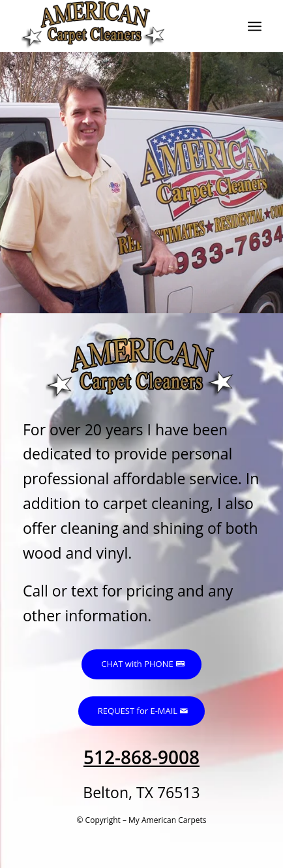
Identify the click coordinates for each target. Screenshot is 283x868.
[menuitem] (255, 26)
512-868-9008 (141, 757)
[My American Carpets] (118, 26)
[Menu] (255, 26)
